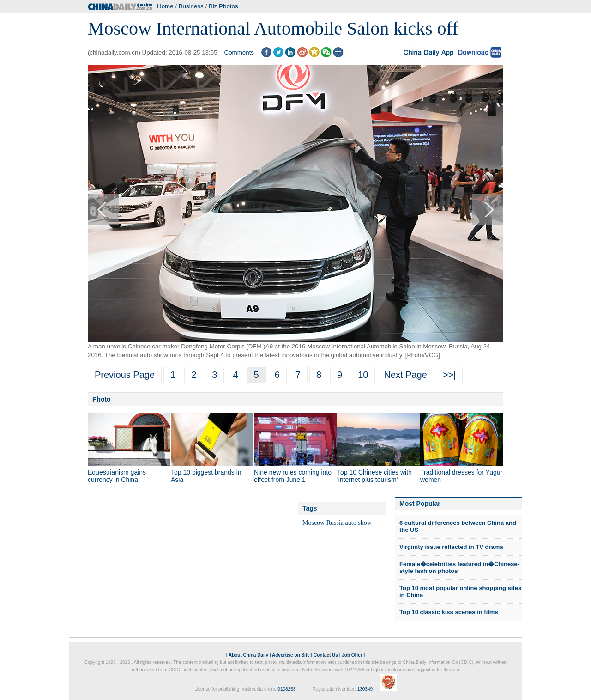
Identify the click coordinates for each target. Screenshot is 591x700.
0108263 (286, 689)
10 (363, 375)
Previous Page (125, 375)
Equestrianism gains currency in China (117, 476)
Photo (102, 399)
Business (191, 6)
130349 (365, 689)
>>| (449, 375)
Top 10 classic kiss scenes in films (449, 612)
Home (165, 6)
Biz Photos (223, 6)
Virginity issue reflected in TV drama (451, 547)
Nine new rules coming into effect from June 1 (293, 476)
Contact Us (326, 655)
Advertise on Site (291, 655)
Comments (239, 52)
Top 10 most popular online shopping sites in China (460, 592)
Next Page (405, 375)
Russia (335, 523)
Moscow (314, 523)
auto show (359, 523)
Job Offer (352, 655)
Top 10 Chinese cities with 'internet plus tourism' (374, 476)
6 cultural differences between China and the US (458, 527)
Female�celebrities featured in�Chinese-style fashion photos (459, 568)
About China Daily (248, 655)
